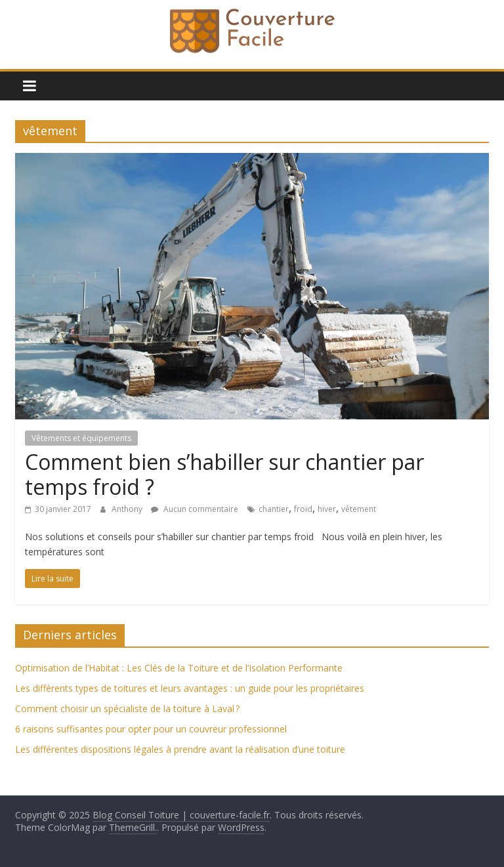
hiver (327, 509)
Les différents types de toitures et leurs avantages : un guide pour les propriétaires (190, 688)
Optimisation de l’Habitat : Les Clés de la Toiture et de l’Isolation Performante (179, 668)
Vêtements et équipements (81, 438)
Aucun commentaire (195, 509)
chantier (274, 509)
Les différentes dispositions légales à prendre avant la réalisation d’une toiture (180, 749)
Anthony (128, 509)
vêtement (359, 509)
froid (303, 509)
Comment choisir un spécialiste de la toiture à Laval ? (127, 708)
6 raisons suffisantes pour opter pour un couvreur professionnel (151, 729)
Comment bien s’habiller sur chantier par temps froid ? (224, 474)
